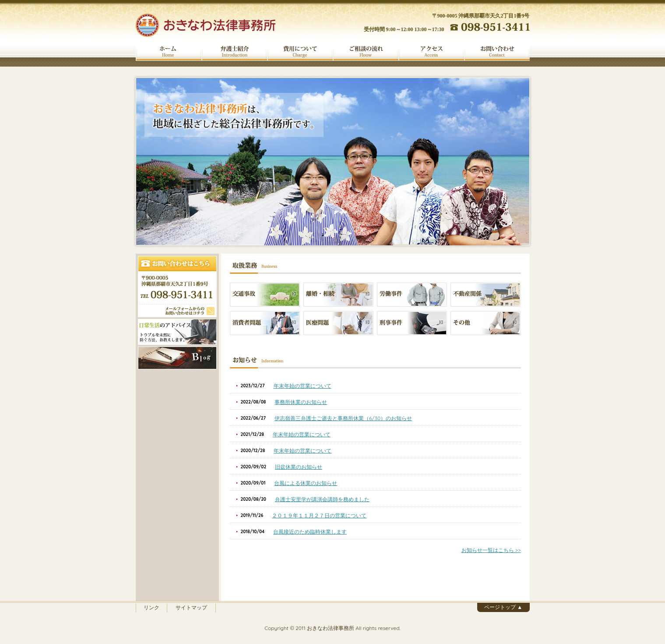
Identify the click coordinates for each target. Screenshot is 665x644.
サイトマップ (191, 607)
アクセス (431, 52)
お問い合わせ (497, 52)
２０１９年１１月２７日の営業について (319, 515)
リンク (151, 607)
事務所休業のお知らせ (301, 402)
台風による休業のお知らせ (306, 483)
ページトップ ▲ (503, 607)
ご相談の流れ (366, 52)
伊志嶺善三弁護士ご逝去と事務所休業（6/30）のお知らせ (343, 418)
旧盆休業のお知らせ (299, 467)
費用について (300, 52)
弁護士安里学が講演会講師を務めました (322, 499)
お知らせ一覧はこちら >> (491, 550)
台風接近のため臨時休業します (310, 532)
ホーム (169, 52)
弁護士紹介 (234, 52)
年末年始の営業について (303, 386)
